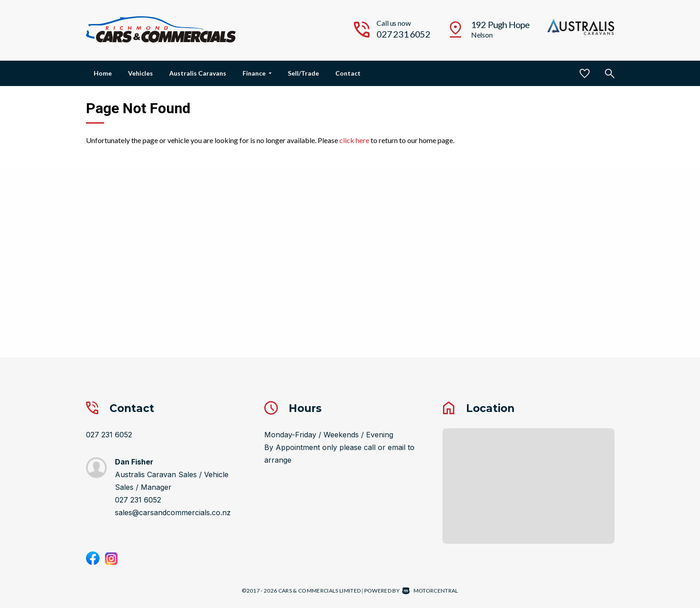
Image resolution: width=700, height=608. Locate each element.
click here (354, 140)
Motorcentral (430, 591)
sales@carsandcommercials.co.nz (173, 512)
